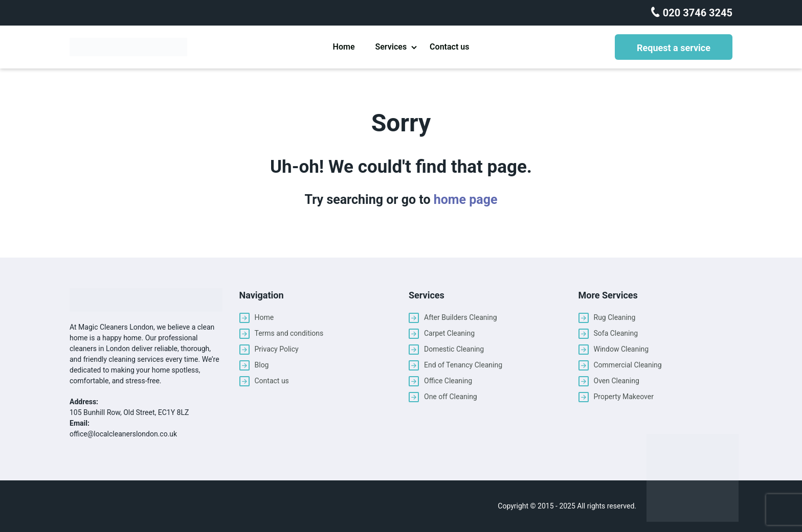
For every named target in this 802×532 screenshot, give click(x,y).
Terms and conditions (289, 333)
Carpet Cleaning (449, 333)
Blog (262, 365)
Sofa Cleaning (616, 333)
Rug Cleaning (615, 317)
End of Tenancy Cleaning (463, 365)
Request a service (674, 48)
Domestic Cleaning (454, 349)
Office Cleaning (448, 381)
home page (466, 200)
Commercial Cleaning (628, 365)
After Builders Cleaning (461, 317)
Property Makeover (624, 397)
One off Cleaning (451, 397)
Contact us (449, 47)
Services (391, 47)
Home (344, 47)
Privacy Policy (277, 349)
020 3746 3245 (696, 13)
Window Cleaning (621, 349)
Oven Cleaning (617, 381)
